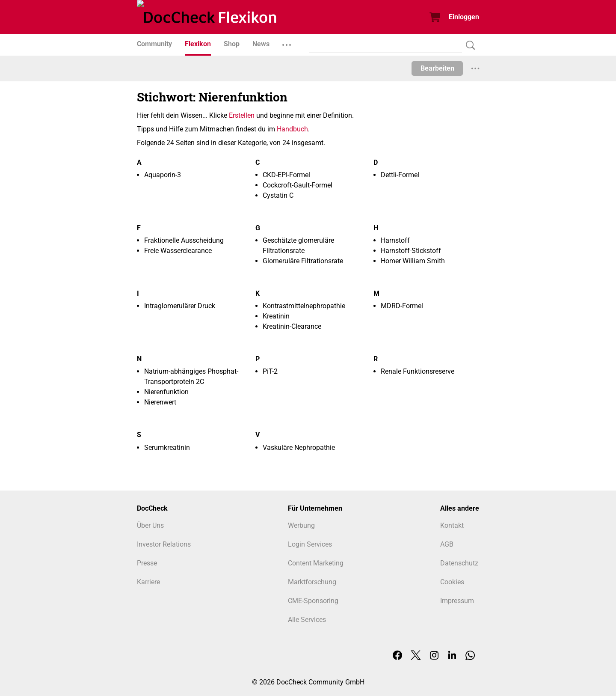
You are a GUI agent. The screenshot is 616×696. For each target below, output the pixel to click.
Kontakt (452, 525)
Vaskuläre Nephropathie (299, 448)
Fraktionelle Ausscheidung (184, 240)
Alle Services (307, 620)
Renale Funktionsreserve (418, 371)
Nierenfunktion (166, 392)
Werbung (301, 525)
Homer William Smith (413, 261)
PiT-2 (270, 371)
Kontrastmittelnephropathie (304, 306)
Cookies (452, 582)
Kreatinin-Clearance (292, 326)
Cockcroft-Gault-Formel (298, 185)
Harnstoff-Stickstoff (411, 251)
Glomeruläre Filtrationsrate (303, 261)
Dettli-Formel (400, 175)
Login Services (310, 544)
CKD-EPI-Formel (286, 175)
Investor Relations (164, 544)
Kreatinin (276, 316)
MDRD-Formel (402, 306)
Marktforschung (312, 582)
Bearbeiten (437, 68)
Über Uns (150, 525)
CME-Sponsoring (313, 601)
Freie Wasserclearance (178, 251)
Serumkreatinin (167, 448)
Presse (147, 563)
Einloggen (464, 17)
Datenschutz (459, 563)
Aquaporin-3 (163, 175)
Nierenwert (160, 402)
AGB (447, 544)
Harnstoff (395, 240)
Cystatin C (278, 195)
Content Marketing (316, 563)
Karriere (148, 582)
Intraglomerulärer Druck (180, 306)
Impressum (457, 601)
